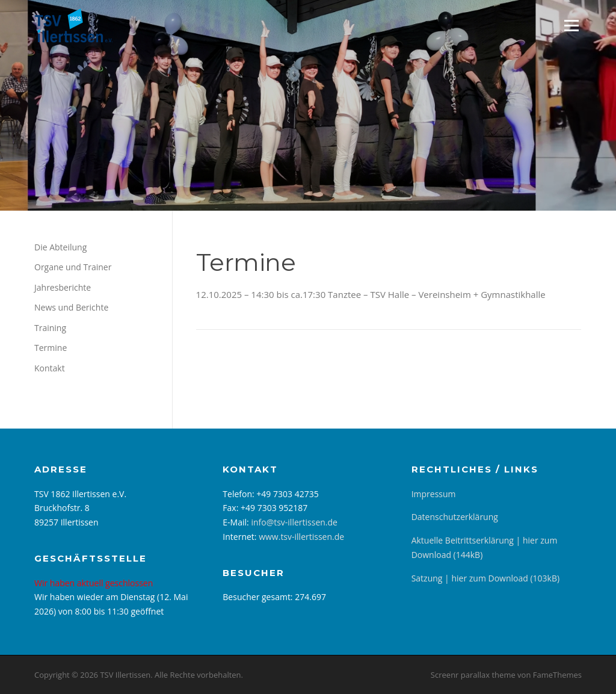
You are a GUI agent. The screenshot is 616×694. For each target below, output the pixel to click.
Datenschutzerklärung (455, 517)
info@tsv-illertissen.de (294, 522)
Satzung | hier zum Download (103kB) (485, 578)
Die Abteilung (60, 247)
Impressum (434, 494)
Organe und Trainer (73, 267)
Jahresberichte (63, 287)
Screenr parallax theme (473, 675)
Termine (51, 348)
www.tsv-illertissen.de (301, 537)
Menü (571, 25)
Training (50, 328)
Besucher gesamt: (259, 597)
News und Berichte (71, 307)
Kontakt (50, 368)
